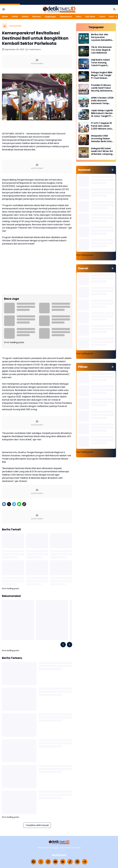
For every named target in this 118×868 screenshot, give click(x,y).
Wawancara (66, 17)
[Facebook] (4, 504)
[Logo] (59, 842)
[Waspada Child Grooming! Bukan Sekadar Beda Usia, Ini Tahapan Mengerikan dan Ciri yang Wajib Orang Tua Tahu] (84, 140)
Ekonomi (37, 17)
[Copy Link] (24, 504)
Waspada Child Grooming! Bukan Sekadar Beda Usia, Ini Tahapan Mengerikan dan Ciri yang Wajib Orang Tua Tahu (102, 139)
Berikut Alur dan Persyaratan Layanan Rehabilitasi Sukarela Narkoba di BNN (102, 37)
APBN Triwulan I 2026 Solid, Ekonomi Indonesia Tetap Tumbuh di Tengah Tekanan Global (102, 101)
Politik (15, 17)
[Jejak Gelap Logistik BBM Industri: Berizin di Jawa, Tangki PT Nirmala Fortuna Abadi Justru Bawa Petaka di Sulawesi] (84, 114)
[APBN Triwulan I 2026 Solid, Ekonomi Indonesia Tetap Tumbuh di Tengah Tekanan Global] (84, 102)
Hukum (25, 17)
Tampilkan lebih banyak (37, 825)
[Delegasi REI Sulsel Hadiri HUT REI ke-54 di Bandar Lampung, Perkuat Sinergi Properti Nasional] (84, 152)
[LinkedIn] (77, 862)
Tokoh (102, 17)
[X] (9, 504)
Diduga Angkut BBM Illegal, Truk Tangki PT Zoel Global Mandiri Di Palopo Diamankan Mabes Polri (102, 75)
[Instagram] (48, 862)
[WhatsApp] (19, 504)
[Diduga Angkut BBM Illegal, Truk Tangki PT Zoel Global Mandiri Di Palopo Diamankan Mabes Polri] (84, 77)
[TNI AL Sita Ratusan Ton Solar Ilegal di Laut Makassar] (84, 51)
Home (5, 17)
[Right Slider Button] (115, 17)
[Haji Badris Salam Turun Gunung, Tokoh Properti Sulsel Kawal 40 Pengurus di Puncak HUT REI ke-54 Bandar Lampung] (84, 64)
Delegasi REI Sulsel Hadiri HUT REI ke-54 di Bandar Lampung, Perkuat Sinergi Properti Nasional (102, 151)
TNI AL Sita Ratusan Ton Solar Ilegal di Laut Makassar (101, 50)
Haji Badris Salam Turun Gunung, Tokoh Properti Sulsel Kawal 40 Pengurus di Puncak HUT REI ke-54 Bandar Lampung (102, 63)
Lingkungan (50, 17)
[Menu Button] (4, 9)
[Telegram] (14, 504)
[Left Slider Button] (63, 645)
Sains (79, 17)
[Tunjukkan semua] (112, 170)
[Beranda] (5, 26)
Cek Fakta (90, 17)
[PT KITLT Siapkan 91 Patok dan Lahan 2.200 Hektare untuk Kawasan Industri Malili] (84, 127)
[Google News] (63, 862)
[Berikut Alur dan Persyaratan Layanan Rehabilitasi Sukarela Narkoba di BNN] (84, 39)
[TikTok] (70, 862)
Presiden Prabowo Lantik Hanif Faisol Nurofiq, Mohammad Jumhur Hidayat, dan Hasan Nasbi (102, 88)
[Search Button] (114, 9)
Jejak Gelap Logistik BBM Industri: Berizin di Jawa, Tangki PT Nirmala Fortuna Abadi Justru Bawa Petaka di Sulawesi (102, 113)
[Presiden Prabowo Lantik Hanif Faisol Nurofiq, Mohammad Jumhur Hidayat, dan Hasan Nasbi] (84, 89)
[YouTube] (55, 862)
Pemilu (112, 17)
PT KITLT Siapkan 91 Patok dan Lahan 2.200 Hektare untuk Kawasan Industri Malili (102, 126)
